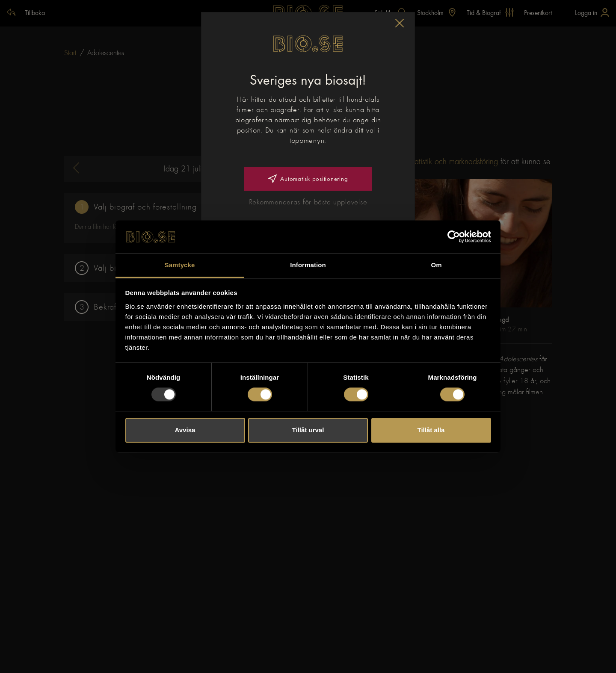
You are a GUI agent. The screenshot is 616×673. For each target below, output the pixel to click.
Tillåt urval (308, 430)
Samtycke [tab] (180, 265)
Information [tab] (308, 265)
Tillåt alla (431, 430)
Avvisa (185, 430)
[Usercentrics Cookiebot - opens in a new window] (454, 237)
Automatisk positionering (308, 179)
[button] (400, 23)
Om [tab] (436, 265)
